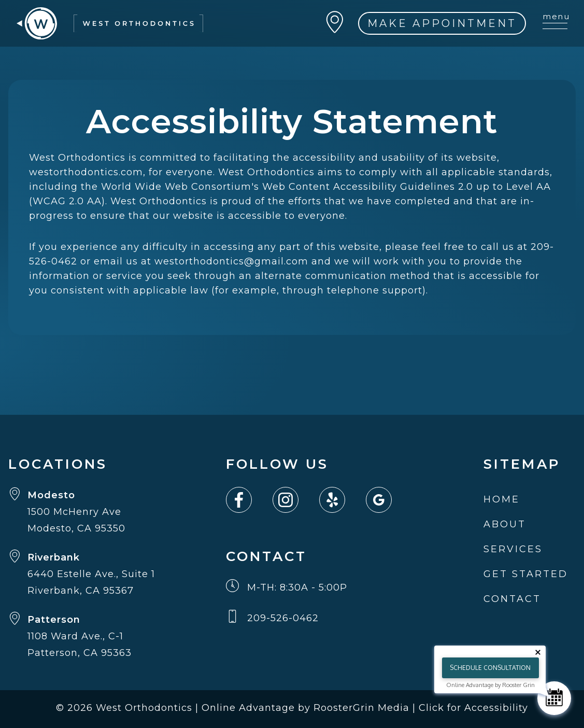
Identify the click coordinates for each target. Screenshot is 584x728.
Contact (512, 599)
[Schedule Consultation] (554, 698)
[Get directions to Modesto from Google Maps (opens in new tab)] (82, 512)
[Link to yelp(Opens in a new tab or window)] (343, 500)
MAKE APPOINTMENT (442, 23)
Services (513, 549)
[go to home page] (110, 23)
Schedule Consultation (490, 668)
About (505, 524)
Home (502, 499)
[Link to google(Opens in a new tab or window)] (389, 500)
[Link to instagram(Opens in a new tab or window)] (296, 500)
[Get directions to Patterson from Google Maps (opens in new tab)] (82, 636)
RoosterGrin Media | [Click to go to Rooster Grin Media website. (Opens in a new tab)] (366, 708)
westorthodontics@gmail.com (231, 261)
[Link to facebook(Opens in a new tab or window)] (249, 500)
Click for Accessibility (473, 708)
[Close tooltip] (538, 652)
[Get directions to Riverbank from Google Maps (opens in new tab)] (82, 574)
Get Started (526, 574)
